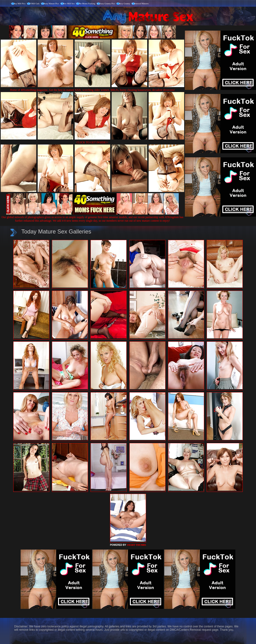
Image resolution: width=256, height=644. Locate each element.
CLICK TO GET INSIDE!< (92, 142)
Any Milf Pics (20, 4)
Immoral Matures (141, 4)
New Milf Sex (69, 4)
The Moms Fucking (87, 4)
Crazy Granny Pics (107, 4)
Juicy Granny (124, 4)
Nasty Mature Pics (51, 4)
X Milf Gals (34, 4)
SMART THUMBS (136, 545)
